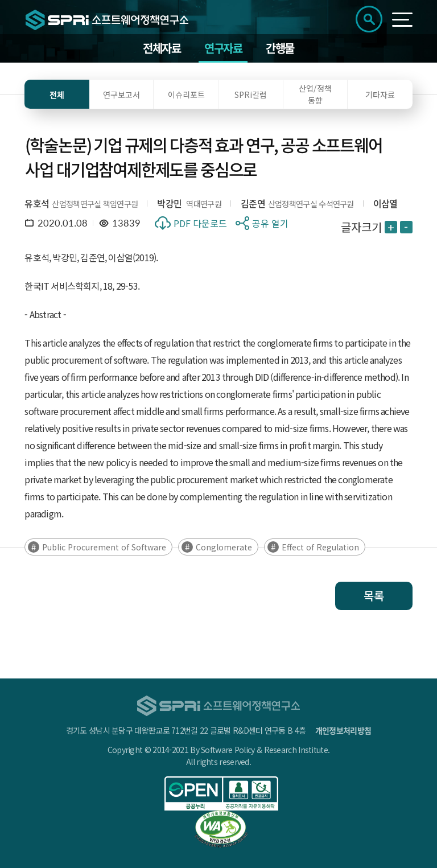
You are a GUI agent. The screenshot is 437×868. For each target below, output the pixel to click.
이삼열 (386, 203)
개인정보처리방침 (343, 730)
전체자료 (162, 48)
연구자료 (223, 48)
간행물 (280, 48)
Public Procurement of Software (104, 547)
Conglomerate (224, 547)
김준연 (253, 203)
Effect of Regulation (320, 547)
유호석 (37, 203)
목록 (374, 596)
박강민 (169, 203)
